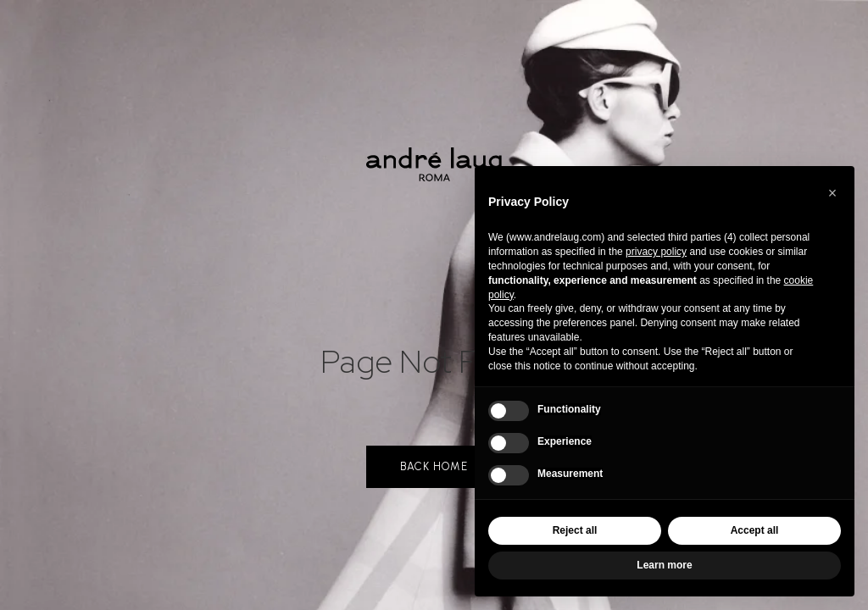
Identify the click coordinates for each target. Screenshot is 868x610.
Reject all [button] (575, 530)
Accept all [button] (755, 530)
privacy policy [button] (656, 252)
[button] (832, 193)
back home (434, 466)
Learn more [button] (664, 565)
